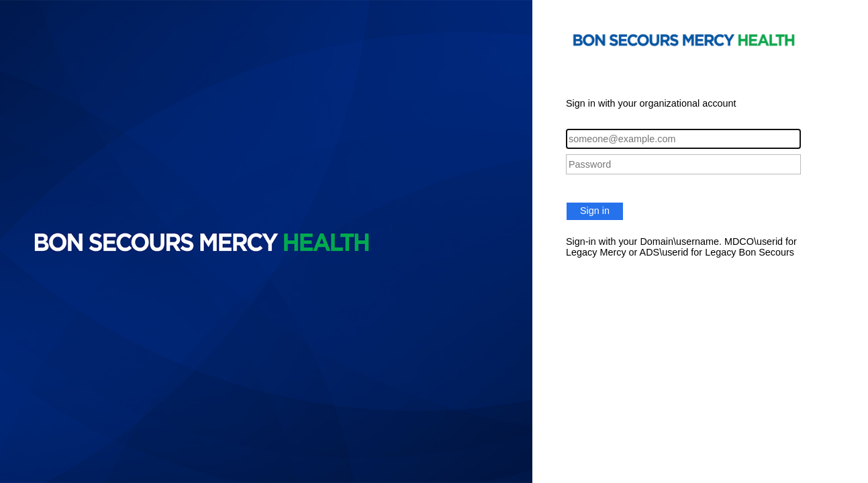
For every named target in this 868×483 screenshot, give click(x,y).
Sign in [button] (595, 211)
